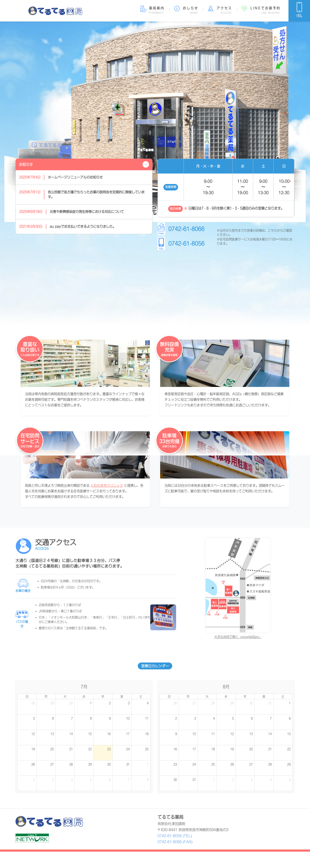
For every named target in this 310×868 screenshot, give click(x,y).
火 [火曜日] (65, 696)
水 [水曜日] (84, 696)
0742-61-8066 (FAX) (175, 842)
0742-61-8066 (186, 229)
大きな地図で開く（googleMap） (238, 637)
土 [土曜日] (141, 696)
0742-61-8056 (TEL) (175, 836)
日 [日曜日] (27, 696)
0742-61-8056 (186, 244)
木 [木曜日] (103, 696)
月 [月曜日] (46, 696)
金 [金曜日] (122, 696)
